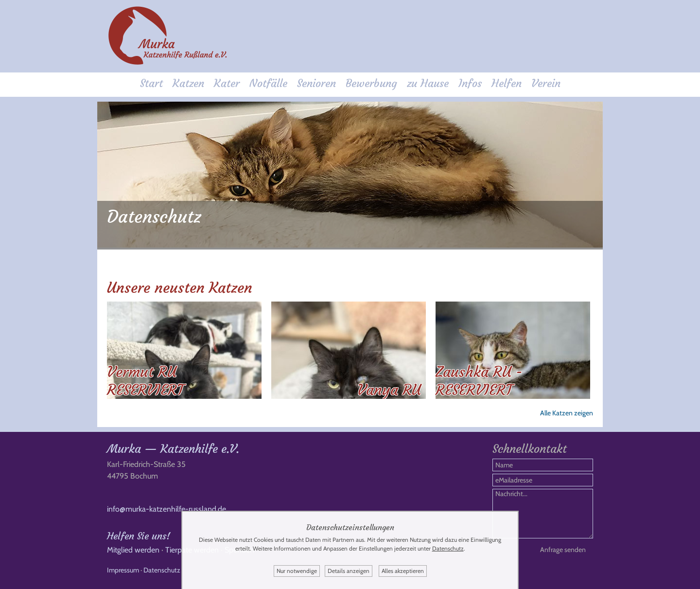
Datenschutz (162, 570)
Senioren (316, 83)
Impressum (123, 570)
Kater (227, 83)
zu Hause (428, 83)
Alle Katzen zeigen (567, 413)
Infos (470, 83)
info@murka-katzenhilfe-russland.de (166, 509)
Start (151, 83)
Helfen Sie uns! (139, 536)
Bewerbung (371, 83)
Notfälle (268, 83)
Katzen (188, 83)
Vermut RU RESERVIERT (145, 381)
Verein (546, 83)
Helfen (507, 83)
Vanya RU (389, 390)
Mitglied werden (133, 550)
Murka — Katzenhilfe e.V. (173, 449)
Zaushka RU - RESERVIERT (479, 381)
